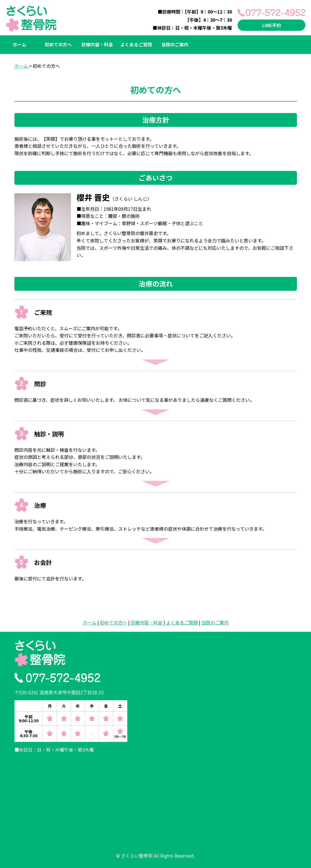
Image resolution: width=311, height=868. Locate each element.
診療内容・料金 (97, 44)
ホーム (19, 44)
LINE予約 (272, 25)
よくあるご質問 (136, 44)
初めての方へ (58, 44)
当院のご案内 (175, 44)
